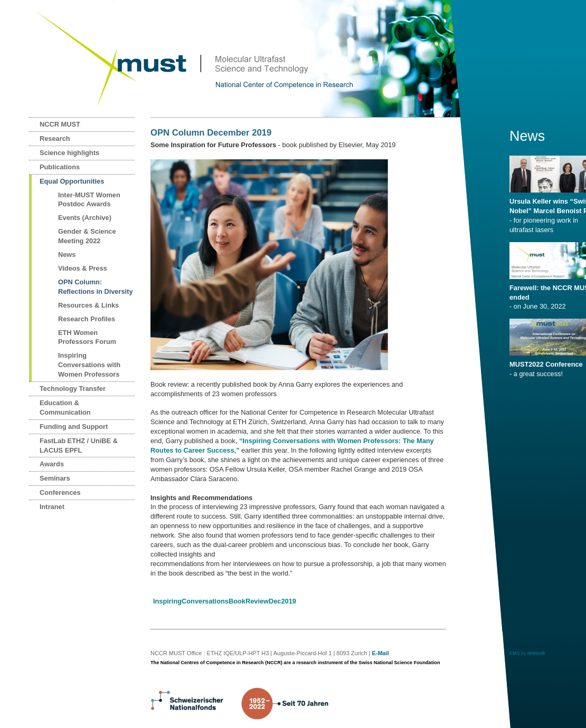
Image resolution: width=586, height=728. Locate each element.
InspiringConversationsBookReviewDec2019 (225, 601)
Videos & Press (83, 268)
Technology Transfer (73, 389)
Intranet (52, 507)
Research (55, 138)
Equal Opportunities (72, 181)
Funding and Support (74, 427)
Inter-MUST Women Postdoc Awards (89, 200)
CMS (515, 653)
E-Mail (380, 653)
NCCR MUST (60, 124)
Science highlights (69, 153)
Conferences (60, 492)
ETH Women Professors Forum (87, 337)
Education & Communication (65, 408)
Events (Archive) (85, 218)
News (67, 255)
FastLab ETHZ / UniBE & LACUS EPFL (79, 446)
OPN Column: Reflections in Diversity (96, 287)
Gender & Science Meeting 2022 (87, 236)
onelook (536, 653)
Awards (52, 464)
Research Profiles (87, 319)
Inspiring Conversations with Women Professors (89, 365)
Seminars (55, 478)
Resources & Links (88, 305)
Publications (60, 167)
